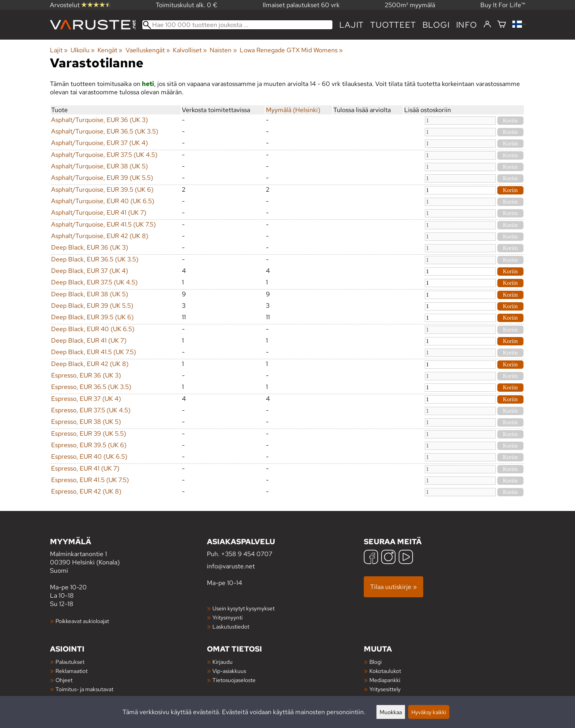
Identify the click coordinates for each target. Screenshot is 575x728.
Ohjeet (64, 680)
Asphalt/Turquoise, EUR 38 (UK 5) (99, 166)
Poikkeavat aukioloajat (82, 621)
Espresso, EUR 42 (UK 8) (86, 491)
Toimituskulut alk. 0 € (187, 5)
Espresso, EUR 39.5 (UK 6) (89, 445)
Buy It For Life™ (503, 5)
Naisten (223, 50)
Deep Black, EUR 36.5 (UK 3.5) (95, 259)
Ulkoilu (83, 50)
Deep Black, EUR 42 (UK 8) (90, 364)
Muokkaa (391, 712)
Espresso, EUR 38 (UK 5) (86, 422)
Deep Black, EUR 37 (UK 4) (90, 271)
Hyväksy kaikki (429, 712)
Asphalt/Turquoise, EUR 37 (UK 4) (99, 143)
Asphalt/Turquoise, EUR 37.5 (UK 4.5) (104, 155)
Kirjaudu (223, 662)
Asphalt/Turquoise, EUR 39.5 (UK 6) (102, 190)
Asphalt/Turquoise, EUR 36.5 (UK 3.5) (105, 131)
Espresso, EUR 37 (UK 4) (86, 399)
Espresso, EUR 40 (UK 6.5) (89, 456)
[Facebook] (371, 558)
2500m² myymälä (410, 5)
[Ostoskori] (502, 25)
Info (467, 25)
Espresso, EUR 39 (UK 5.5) (89, 434)
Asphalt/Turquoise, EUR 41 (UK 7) (99, 212)
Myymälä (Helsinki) (293, 110)
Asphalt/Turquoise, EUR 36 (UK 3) (99, 120)
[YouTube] (406, 558)
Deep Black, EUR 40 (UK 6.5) (93, 329)
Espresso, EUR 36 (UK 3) (86, 375)
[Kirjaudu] (487, 25)
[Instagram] (388, 558)
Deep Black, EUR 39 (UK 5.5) (92, 306)
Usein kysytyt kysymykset (244, 608)
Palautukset (70, 662)
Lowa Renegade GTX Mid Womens (291, 50)
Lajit (351, 25)
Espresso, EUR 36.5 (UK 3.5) (91, 387)
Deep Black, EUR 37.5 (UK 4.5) (94, 282)
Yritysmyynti (227, 617)
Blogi (375, 662)
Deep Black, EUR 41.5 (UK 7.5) (94, 352)
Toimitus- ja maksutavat (84, 689)
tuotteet (393, 25)
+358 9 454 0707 (247, 554)
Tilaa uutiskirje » (394, 587)
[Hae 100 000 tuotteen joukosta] (238, 25)
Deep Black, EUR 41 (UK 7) (89, 340)
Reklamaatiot (72, 671)
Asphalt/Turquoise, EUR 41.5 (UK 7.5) (103, 224)
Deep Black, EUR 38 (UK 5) (90, 294)
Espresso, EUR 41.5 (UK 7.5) (90, 480)
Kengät (110, 50)
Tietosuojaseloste (234, 680)
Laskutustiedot (231, 626)
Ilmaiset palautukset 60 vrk (301, 5)
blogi (436, 25)
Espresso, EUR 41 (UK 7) (85, 468)
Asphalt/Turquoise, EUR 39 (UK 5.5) (102, 178)
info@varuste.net (231, 566)
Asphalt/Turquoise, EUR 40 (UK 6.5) (103, 201)
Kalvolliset (190, 50)
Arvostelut (80, 5)
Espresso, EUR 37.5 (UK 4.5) (91, 410)
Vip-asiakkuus (229, 671)
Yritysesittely (385, 689)
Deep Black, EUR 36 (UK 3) (90, 247)
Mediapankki (385, 680)
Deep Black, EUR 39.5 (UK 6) (92, 317)
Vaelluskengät (148, 50)
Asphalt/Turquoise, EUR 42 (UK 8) (100, 236)
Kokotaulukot (385, 671)
